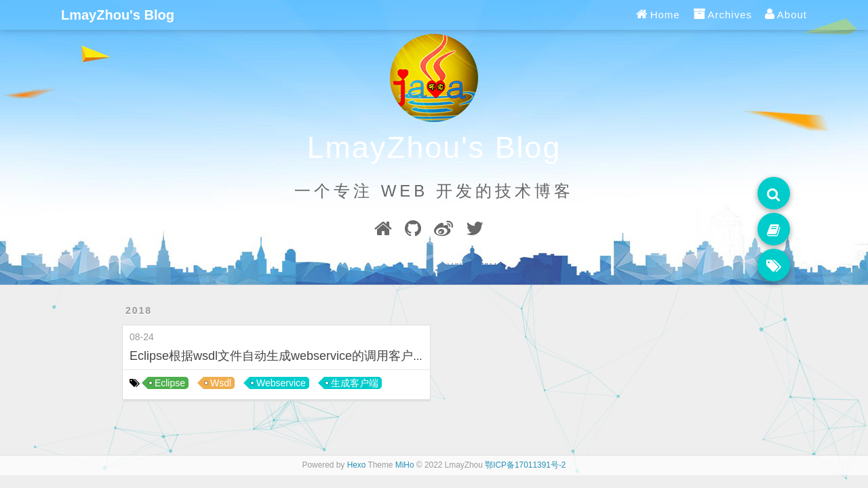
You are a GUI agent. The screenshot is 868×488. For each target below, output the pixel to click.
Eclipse (170, 383)
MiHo (405, 465)
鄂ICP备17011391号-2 (525, 465)
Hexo (357, 465)
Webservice (281, 383)
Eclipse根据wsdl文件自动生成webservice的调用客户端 (277, 356)
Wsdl (221, 383)
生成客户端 (355, 383)
